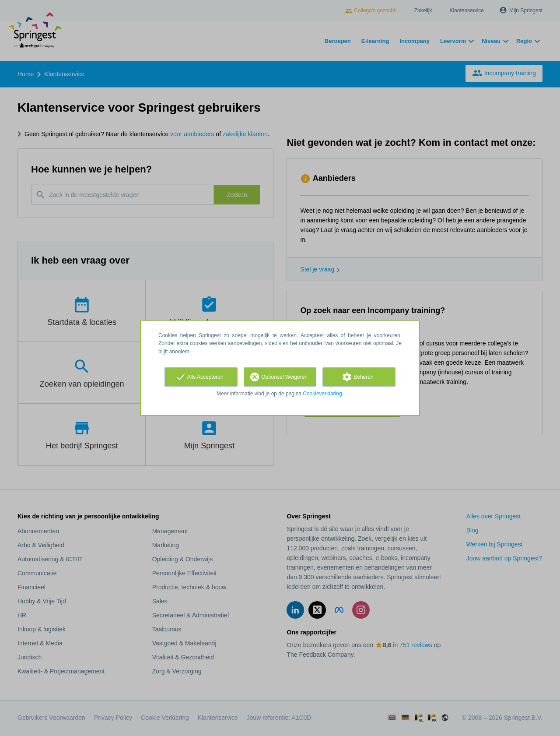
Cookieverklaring (322, 394)
